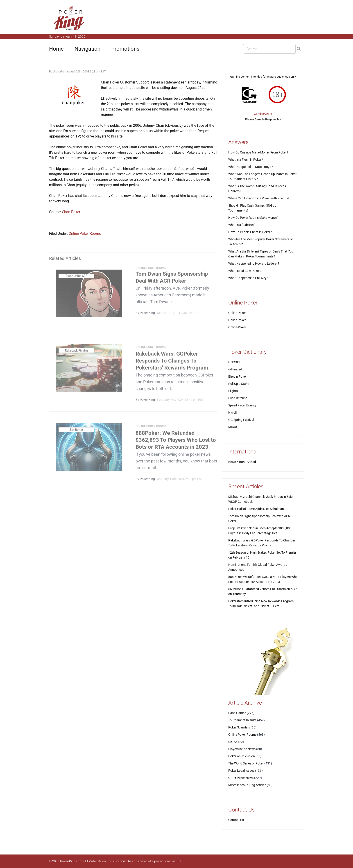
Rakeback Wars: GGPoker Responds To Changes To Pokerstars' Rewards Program (172, 362)
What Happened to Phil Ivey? (248, 278)
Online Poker (237, 313)
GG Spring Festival (241, 420)
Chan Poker (71, 212)
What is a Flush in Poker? (246, 160)
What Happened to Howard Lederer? (254, 264)
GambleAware (263, 114)
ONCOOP (235, 362)
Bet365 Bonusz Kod (242, 462)
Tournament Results (242, 720)
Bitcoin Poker (238, 377)
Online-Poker (237, 327)
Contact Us (236, 820)
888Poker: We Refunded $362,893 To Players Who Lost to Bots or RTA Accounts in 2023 (176, 441)
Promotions (125, 49)
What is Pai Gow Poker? (245, 271)
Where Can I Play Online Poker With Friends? (259, 198)
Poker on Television (242, 756)
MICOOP (234, 427)
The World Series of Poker (246, 763)
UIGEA (233, 742)
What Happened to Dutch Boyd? (251, 167)
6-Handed (235, 369)
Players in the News (242, 749)
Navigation (87, 49)
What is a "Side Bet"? (242, 225)
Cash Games (237, 713)
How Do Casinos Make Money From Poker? (258, 152)
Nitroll (232, 413)
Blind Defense (238, 398)
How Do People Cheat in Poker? (250, 232)
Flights (233, 391)
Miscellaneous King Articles (247, 785)
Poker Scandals (239, 727)
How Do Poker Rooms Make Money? (253, 218)
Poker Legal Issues (241, 771)
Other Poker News (241, 778)
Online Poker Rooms (85, 233)
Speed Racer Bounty (242, 405)
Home (56, 49)
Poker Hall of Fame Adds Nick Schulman (256, 509)
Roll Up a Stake (239, 384)
